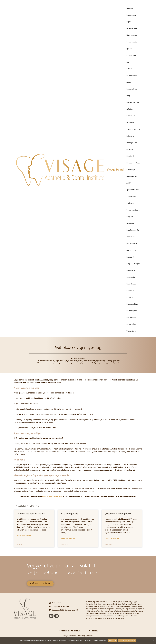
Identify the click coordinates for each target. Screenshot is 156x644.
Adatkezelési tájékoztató (131, 200)
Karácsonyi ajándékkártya (132, 173)
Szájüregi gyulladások (113, 361)
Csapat (137, 264)
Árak (138, 163)
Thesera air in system (132, 45)
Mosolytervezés (132, 143)
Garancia (130, 149)
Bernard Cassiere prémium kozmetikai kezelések (133, 112)
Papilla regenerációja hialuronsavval (132, 28)
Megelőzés (79, 361)
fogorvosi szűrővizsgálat (52, 496)
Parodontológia (132, 304)
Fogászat (130, 8)
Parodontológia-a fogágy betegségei (94, 361)
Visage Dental (115, 170)
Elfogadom (113, 640)
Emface (129, 69)
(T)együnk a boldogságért (118, 514)
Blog (128, 264)
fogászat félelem (75, 363)
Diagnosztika (131, 318)
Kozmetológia (132, 324)
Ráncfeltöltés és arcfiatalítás (133, 233)
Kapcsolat (130, 257)
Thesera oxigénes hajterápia (133, 133)
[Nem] (153, 641)
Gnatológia (131, 277)
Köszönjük (130, 156)
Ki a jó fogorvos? (70, 514)
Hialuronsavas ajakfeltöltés (132, 247)
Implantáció (131, 270)
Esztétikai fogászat (130, 294)
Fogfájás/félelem (69, 361)
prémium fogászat (113, 363)
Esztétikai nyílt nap (132, 59)
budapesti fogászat (51, 363)
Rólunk (129, 163)
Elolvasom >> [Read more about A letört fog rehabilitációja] (24, 536)
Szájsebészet (131, 284)
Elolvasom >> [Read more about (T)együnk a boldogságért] (112, 538)
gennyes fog (103, 363)
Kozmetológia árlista (132, 79)
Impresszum (131, 15)
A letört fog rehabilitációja (31, 514)
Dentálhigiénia (132, 311)
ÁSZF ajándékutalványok (133, 186)
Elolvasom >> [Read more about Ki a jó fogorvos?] (68, 538)
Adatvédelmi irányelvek (127, 640)
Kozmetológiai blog (132, 92)
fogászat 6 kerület (63, 363)
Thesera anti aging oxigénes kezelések (133, 217)
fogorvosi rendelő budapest (90, 363)
